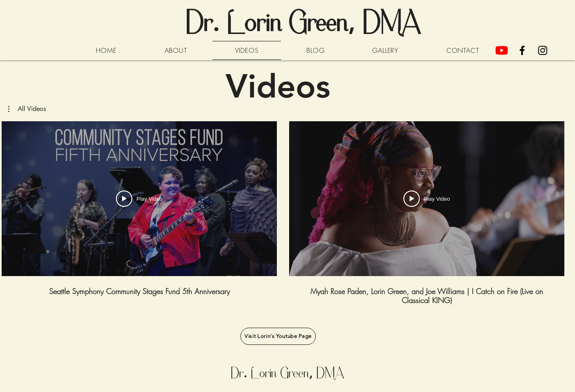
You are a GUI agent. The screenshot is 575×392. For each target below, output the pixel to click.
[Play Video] (139, 199)
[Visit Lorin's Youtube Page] (278, 336)
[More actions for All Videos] (27, 109)
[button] (27, 109)
